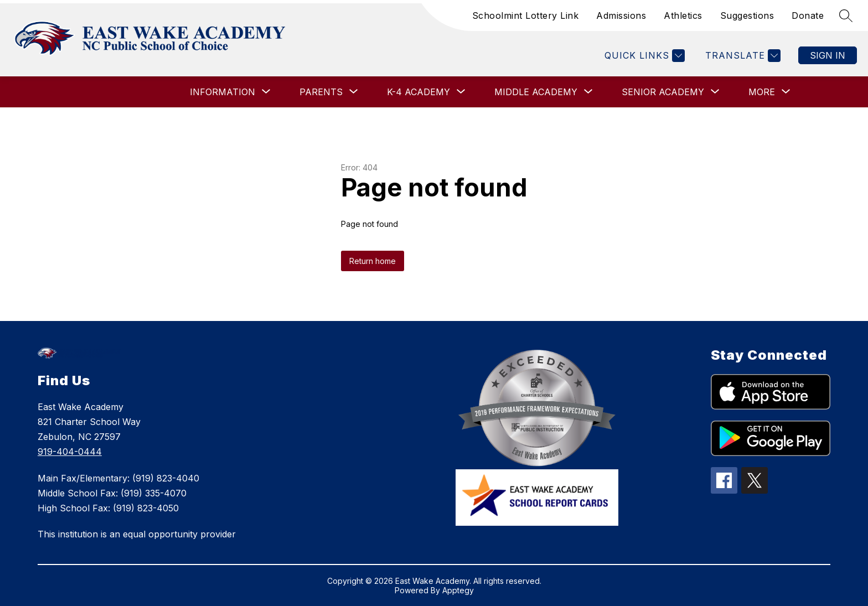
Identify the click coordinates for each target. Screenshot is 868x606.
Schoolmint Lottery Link (526, 15)
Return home (373, 261)
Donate (808, 15)
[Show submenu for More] (762, 92)
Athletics (683, 15)
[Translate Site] (742, 56)
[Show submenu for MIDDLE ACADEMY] (536, 92)
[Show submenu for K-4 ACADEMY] (418, 92)
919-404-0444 (70, 452)
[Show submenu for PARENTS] (321, 92)
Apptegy (458, 590)
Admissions (621, 15)
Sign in (828, 55)
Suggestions (747, 15)
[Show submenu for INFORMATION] (223, 92)
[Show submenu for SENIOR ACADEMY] (663, 92)
